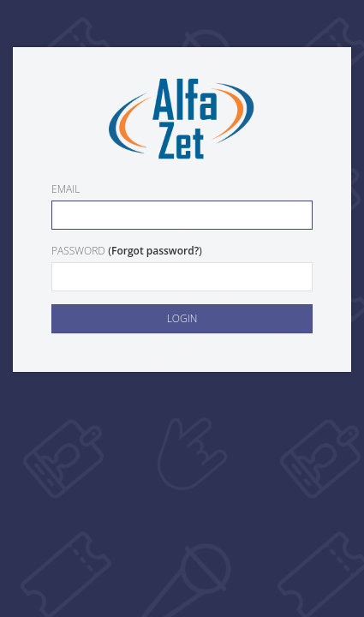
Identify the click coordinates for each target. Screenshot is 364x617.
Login (182, 318)
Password (78, 251)
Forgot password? (155, 251)
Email (66, 189)
